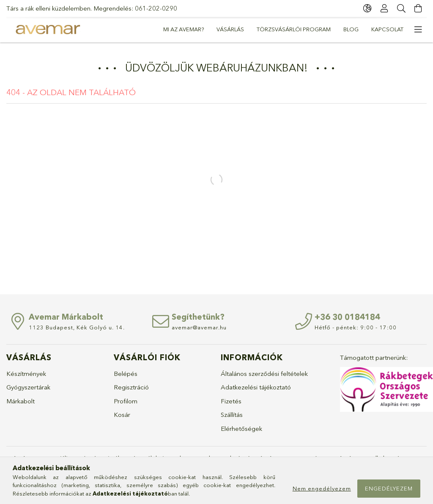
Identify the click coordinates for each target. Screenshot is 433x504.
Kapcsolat (387, 29)
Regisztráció (131, 387)
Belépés (126, 374)
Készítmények (26, 374)
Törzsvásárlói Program (294, 29)
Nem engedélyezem (322, 488)
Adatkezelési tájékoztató (256, 387)
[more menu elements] (418, 30)
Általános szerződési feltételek (264, 374)
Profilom (126, 401)
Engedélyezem (389, 488)
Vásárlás (230, 29)
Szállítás (232, 415)
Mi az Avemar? (184, 29)
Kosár (122, 415)
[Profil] (384, 8)
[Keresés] (401, 8)
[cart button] (418, 8)
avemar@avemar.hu (199, 327)
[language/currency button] (367, 8)
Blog (351, 29)
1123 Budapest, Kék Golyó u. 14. (77, 327)
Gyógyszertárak (28, 387)
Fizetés (231, 401)
